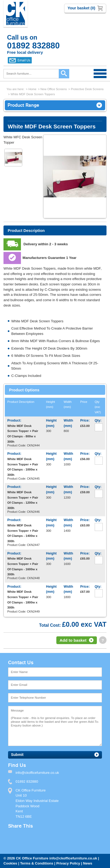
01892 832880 (27, 781)
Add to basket (73, 640)
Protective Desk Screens (87, 89)
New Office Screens (54, 89)
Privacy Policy (68, 863)
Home (32, 89)
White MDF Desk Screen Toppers (33, 94)
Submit (17, 755)
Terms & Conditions (37, 863)
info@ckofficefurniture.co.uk (73, 858)
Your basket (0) (81, 8)
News (88, 863)
